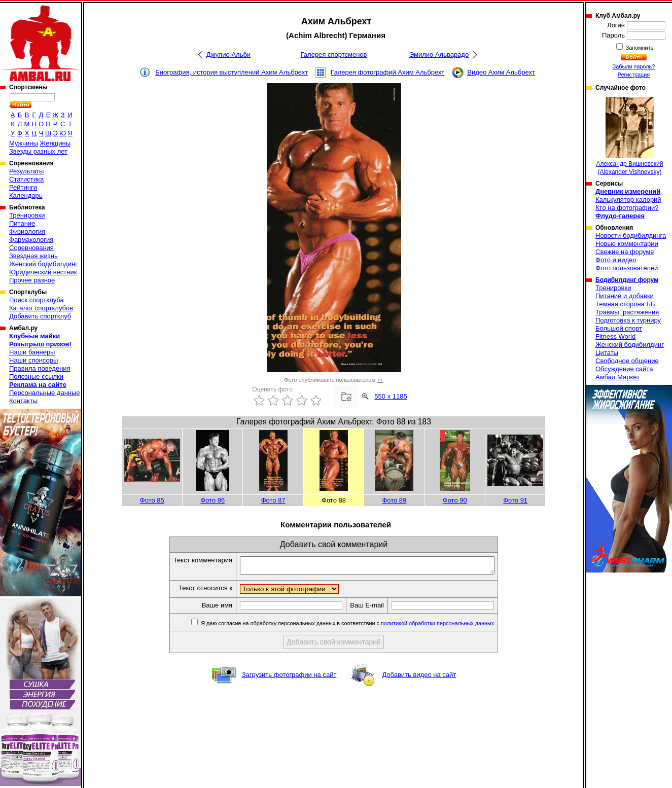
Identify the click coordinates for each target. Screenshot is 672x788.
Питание (22, 223)
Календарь (26, 195)
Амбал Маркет (617, 377)
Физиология (27, 231)
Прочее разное (32, 280)
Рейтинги (23, 187)
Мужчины (24, 143)
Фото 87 (273, 500)
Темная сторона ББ (625, 304)
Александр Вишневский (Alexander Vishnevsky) (630, 136)
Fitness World (615, 336)
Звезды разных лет (38, 151)
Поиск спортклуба (37, 300)
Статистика (26, 179)
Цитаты (607, 353)
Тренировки (27, 215)
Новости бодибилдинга (631, 236)
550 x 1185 (391, 396)
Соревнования (31, 248)
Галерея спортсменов (334, 55)
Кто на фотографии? (627, 208)
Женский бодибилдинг (43, 264)
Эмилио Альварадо (439, 55)
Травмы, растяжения (627, 312)
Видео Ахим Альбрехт (501, 72)
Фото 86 (213, 500)
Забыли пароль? (634, 66)
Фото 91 (515, 500)
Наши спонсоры (33, 360)
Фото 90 (455, 500)
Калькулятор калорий (628, 200)
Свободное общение (627, 361)
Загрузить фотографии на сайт (289, 678)
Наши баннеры (32, 352)
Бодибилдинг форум (627, 280)
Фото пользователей (627, 268)
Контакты (23, 401)
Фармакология (31, 240)
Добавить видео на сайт (419, 678)
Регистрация (634, 75)
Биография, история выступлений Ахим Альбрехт (232, 72)
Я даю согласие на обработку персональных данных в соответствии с (362, 626)
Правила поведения (40, 368)
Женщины (55, 143)
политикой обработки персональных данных (453, 626)
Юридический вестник (43, 272)
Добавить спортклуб (40, 316)
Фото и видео (616, 260)
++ (380, 380)
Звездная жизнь (33, 256)
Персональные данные (45, 393)
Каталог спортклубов (41, 308)
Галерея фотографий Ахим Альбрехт (387, 72)
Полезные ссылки (36, 377)
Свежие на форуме (625, 252)
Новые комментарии (627, 244)
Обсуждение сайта (624, 369)
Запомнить (639, 48)
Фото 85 (152, 500)
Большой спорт (619, 328)
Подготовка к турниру (628, 320)
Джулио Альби (228, 55)
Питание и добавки (625, 296)
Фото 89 (394, 500)
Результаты (26, 171)
